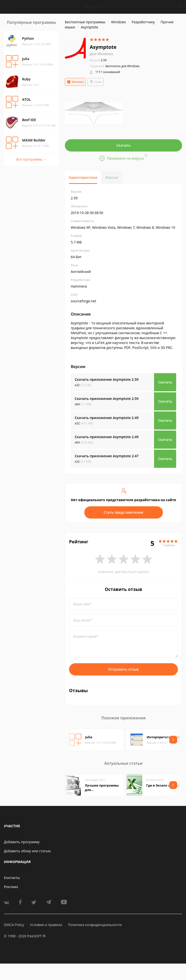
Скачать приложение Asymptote (107, 379)
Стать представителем (123, 512)
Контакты (12, 878)
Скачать (124, 145)
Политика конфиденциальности (95, 925)
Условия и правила (46, 925)
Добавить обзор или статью (27, 851)
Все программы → (31, 159)
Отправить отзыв (124, 669)
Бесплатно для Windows (122, 66)
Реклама (11, 887)
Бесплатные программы (85, 22)
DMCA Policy (14, 925)
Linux (95, 82)
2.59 (98, 60)
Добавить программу (22, 842)
